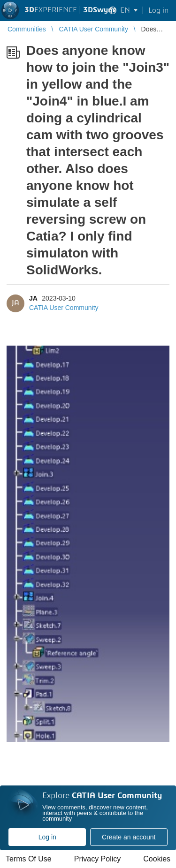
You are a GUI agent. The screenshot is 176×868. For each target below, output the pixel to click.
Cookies (157, 859)
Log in (47, 837)
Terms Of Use (29, 859)
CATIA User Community (64, 308)
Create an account (129, 837)
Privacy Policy (98, 859)
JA (33, 298)
